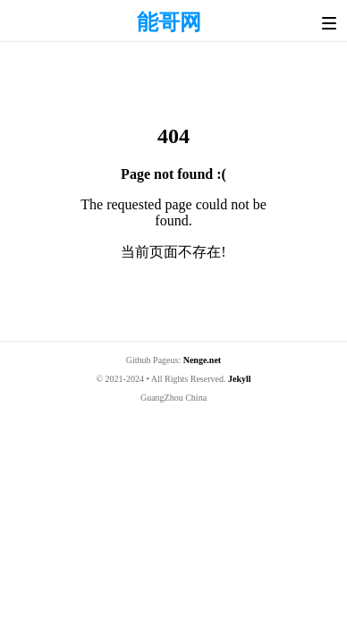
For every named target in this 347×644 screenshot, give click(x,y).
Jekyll (240, 379)
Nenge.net (203, 360)
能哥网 (169, 22)
